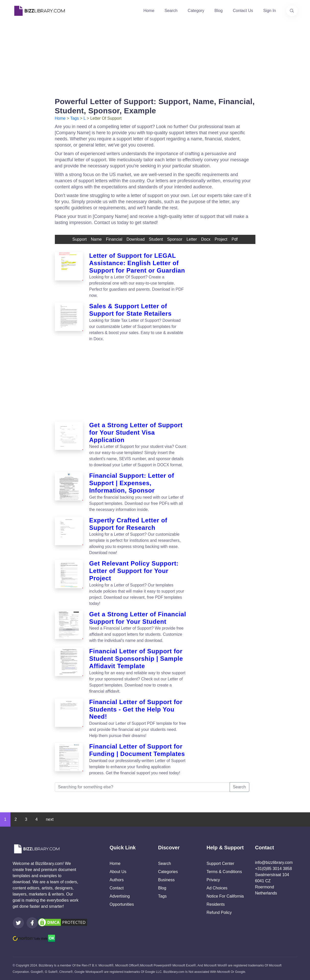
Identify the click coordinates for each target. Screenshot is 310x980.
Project (221, 239)
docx (206, 239)
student (156, 239)
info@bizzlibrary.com (274, 862)
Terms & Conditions (224, 872)
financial (114, 239)
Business (166, 880)
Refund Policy (219, 912)
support (80, 239)
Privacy (213, 880)
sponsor (175, 239)
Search (171, 11)
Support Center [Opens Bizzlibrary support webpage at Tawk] (221, 863)
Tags (75, 118)
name (96, 239)
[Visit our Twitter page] (18, 923)
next (50, 819)
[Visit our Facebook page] (32, 923)
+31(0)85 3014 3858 (274, 869)
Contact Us (243, 11)
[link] (18, 923)
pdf (234, 239)
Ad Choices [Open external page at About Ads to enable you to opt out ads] (217, 888)
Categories (168, 872)
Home (149, 11)
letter (192, 239)
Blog (219, 11)
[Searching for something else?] (142, 787)
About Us (118, 872)
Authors (117, 880)
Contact (117, 888)
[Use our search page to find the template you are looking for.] (292, 11)
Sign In (270, 11)
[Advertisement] (155, 57)
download (136, 239)
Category (196, 11)
